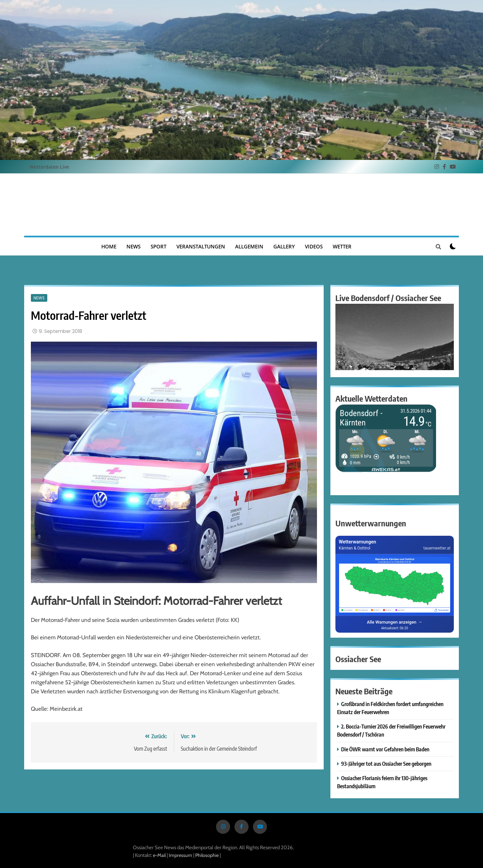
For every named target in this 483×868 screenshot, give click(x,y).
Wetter (342, 246)
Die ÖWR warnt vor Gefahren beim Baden (385, 749)
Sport (158, 246)
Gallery (284, 246)
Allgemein (249, 246)
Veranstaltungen (201, 246)
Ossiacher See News (241, 205)
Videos (314, 246)
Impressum (181, 855)
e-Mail (159, 855)
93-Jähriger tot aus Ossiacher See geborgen (386, 764)
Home (109, 246)
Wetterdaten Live (49, 167)
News (133, 246)
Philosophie (207, 855)
